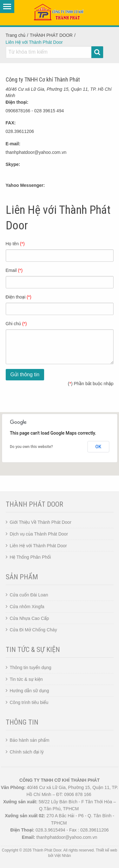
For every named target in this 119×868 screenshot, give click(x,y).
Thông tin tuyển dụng (31, 667)
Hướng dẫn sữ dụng (30, 691)
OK (99, 447)
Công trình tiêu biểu (29, 702)
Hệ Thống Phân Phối (30, 557)
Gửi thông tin (25, 375)
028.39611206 (20, 131)
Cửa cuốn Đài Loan (29, 595)
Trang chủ (16, 35)
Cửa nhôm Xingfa (27, 607)
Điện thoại (19, 297)
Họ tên (15, 244)
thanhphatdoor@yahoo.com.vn (36, 152)
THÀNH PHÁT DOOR (51, 35)
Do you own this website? (31, 447)
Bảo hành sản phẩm (30, 740)
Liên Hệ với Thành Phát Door (38, 546)
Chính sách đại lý (27, 752)
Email (14, 270)
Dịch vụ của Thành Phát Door (39, 534)
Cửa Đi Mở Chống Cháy (33, 630)
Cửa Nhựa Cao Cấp (30, 618)
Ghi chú (16, 324)
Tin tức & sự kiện (26, 679)
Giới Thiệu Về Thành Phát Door (41, 522)
